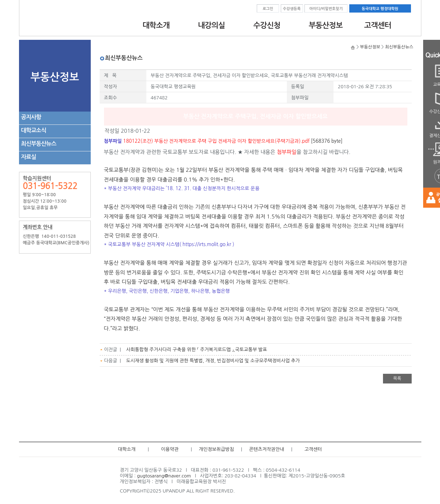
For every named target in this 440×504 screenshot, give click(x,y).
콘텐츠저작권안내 (267, 449)
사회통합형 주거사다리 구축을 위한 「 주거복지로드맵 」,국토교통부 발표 (197, 350)
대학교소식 (34, 130)
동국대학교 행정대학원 (380, 9)
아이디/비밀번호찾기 (326, 9)
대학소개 (127, 449)
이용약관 (170, 449)
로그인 (268, 9)
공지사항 (31, 117)
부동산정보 (370, 47)
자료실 (29, 157)
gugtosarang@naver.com (164, 476)
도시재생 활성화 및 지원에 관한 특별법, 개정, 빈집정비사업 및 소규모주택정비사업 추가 (213, 361)
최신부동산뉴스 (39, 144)
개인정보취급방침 (217, 449)
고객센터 (313, 449)
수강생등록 (292, 9)
